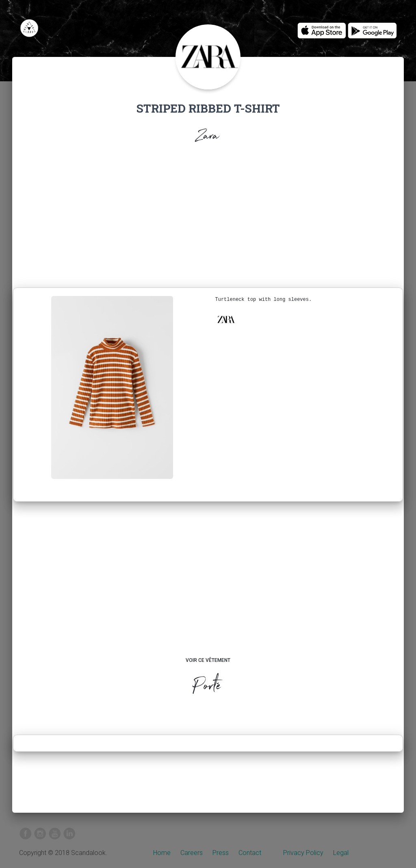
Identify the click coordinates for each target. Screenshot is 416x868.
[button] (226, 320)
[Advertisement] (208, 218)
